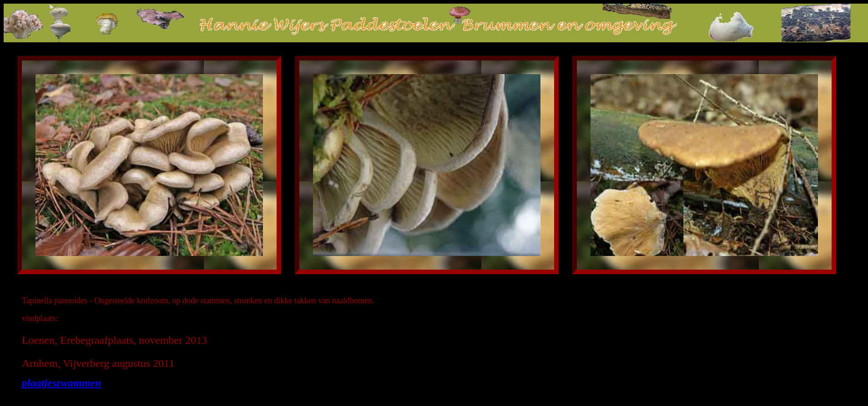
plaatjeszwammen (62, 383)
